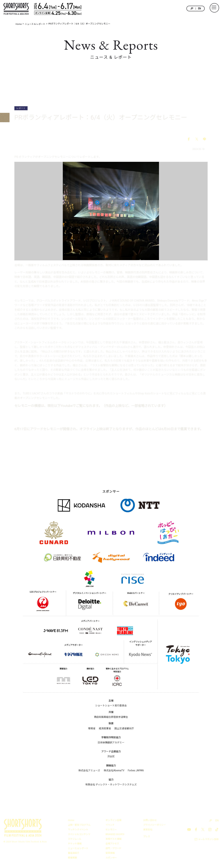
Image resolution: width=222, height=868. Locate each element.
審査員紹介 (74, 853)
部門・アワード (114, 849)
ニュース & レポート (78, 849)
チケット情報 (75, 844)
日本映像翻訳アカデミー (111, 743)
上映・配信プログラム (79, 825)
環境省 (92, 729)
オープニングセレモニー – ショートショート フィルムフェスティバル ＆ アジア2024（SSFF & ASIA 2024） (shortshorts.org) (107, 414)
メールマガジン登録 (208, 840)
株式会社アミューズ (89, 771)
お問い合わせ (150, 821)
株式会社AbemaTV (114, 771)
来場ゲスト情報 (114, 839)
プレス (147, 837)
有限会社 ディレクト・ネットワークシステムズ (111, 785)
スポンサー (111, 858)
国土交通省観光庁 (124, 729)
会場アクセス (112, 844)
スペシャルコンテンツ (79, 835)
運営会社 (148, 830)
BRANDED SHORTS (115, 835)
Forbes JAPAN (136, 771)
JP (192, 9)
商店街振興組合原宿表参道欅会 (111, 717)
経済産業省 (105, 729)
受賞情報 (110, 853)
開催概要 (72, 858)
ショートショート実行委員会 (111, 706)
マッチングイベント (78, 830)
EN (199, 9)
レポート (21, 108)
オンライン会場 (114, 821)
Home (71, 821)
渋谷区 (111, 757)
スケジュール (75, 839)
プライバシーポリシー (155, 825)
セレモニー (111, 830)
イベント (110, 825)
